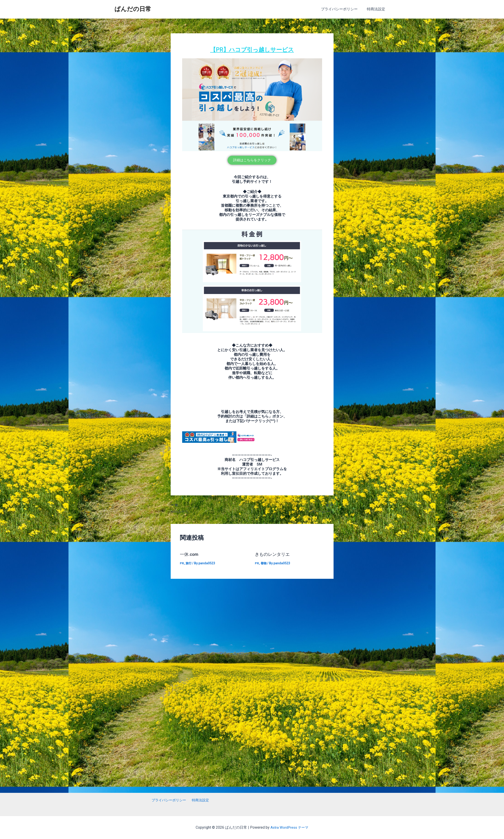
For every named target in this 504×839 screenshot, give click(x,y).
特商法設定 (377, 9)
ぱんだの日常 (133, 9)
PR (182, 563)
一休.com (190, 555)
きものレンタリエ (273, 555)
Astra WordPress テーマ (289, 827)
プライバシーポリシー (342, 9)
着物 (264, 563)
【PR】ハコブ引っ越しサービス (252, 49)
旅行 (189, 563)
